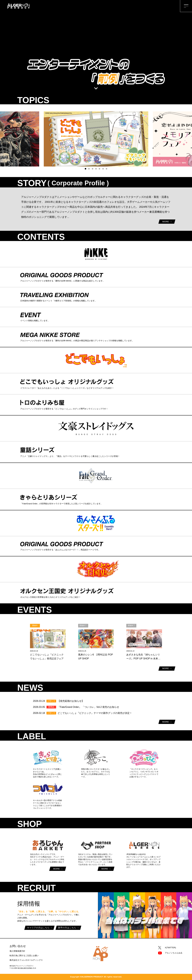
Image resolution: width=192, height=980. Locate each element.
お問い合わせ (18, 946)
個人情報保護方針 (17, 951)
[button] (85, 169)
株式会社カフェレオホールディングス (26, 960)
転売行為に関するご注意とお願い (24, 956)
